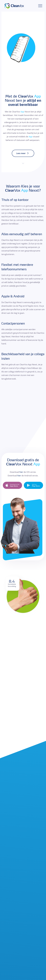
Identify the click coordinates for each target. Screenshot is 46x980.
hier (21, 472)
